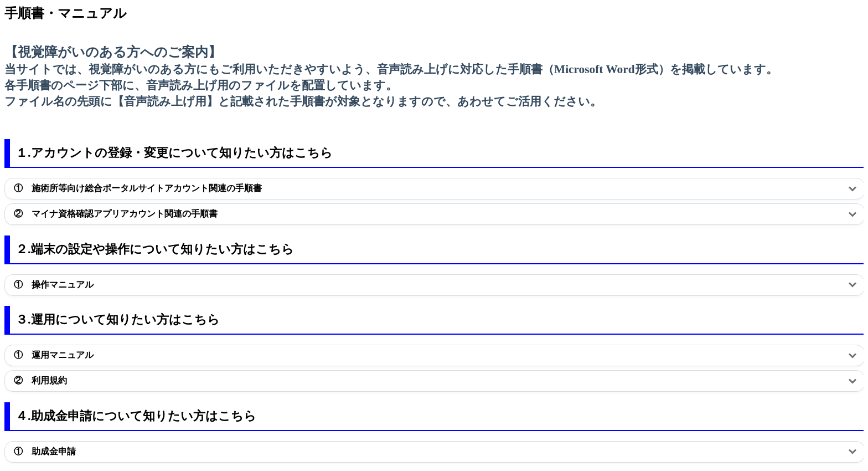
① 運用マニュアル (55, 355)
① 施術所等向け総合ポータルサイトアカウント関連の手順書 (138, 188)
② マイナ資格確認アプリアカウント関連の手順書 (116, 214)
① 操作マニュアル (54, 285)
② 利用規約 (40, 380)
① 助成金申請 (45, 451)
